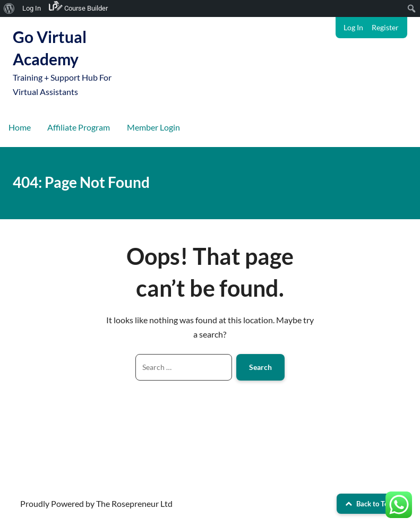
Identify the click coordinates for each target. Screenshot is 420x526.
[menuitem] (9, 8)
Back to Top (368, 504)
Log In (353, 27)
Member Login (153, 127)
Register (385, 27)
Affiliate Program (79, 127)
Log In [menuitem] (32, 8)
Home (20, 127)
